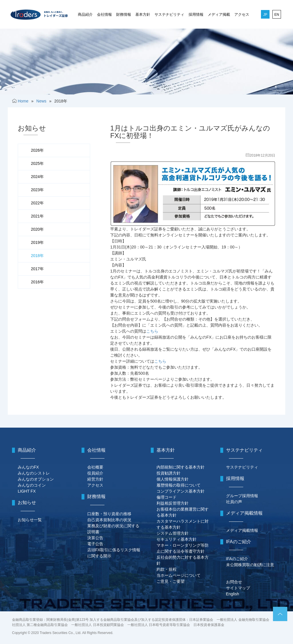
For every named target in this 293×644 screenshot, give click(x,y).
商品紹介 (85, 14)
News (41, 101)
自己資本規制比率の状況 (109, 520)
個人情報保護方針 (173, 479)
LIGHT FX (27, 491)
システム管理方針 (173, 533)
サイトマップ (238, 588)
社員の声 (234, 502)
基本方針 (143, 14)
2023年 (37, 190)
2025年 (37, 163)
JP (265, 15)
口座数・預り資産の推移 (109, 514)
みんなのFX (28, 467)
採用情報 (196, 14)
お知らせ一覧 (30, 520)
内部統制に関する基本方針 (181, 467)
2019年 (37, 242)
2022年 (37, 203)
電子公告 (95, 544)
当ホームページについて (179, 575)
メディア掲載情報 (242, 530)
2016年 (37, 282)
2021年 (37, 216)
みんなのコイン (32, 485)
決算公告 (95, 538)
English (233, 594)
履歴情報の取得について (179, 485)
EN (277, 15)
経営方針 (95, 479)
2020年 (37, 229)
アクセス (242, 14)
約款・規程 (167, 569)
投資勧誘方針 (169, 473)
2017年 (37, 269)
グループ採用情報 (242, 496)
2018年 (37, 256)
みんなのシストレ (34, 473)
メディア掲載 (219, 14)
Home (23, 101)
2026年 (37, 150)
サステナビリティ (169, 14)
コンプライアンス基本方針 (181, 491)
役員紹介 (95, 473)
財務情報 (124, 14)
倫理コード (167, 497)
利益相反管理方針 (173, 503)
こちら (152, 331)
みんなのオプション (36, 479)
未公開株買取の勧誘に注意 (250, 565)
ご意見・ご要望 (171, 581)
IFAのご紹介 (237, 559)
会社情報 (104, 14)
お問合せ (234, 582)
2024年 (37, 177)
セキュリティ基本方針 (177, 539)
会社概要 (95, 467)
